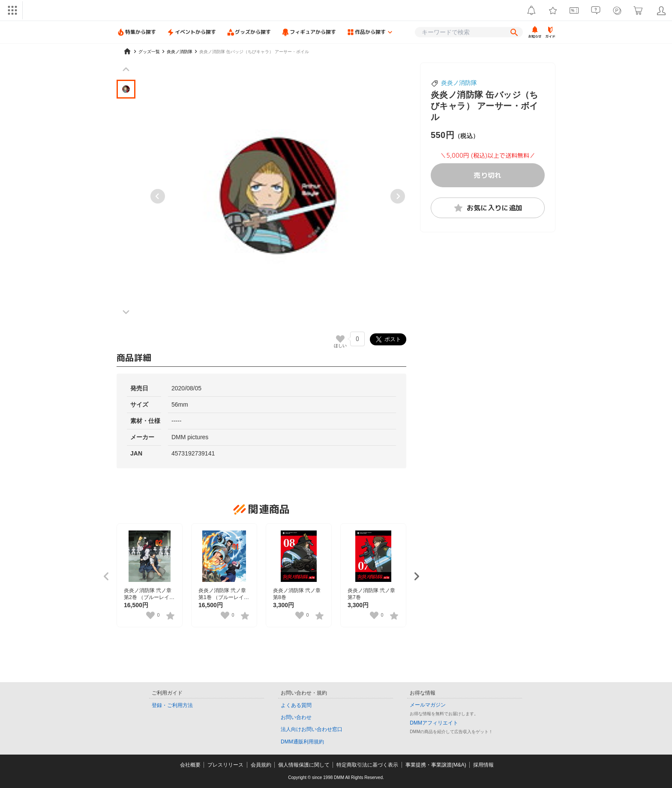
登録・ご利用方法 (172, 705)
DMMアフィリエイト (434, 723)
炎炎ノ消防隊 (459, 83)
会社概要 (190, 765)
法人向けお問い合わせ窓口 (312, 729)
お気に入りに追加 (488, 208)
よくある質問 (296, 705)
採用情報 (483, 765)
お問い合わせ (296, 717)
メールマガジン (428, 705)
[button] (126, 89)
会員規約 (261, 765)
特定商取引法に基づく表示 (367, 765)
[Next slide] (398, 196)
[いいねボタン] (340, 339)
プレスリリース (225, 765)
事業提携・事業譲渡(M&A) (436, 765)
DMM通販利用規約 (302, 742)
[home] (127, 51)
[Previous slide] (158, 196)
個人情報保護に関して (304, 765)
